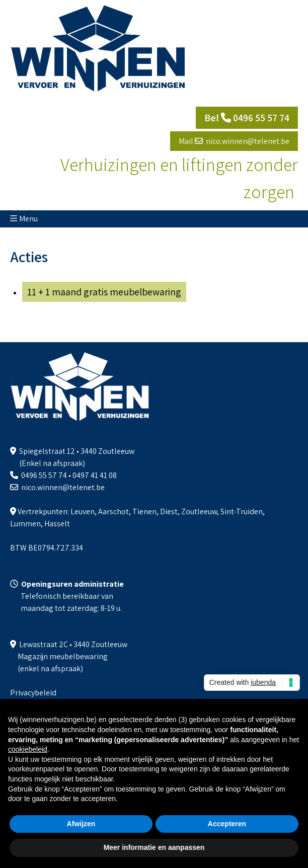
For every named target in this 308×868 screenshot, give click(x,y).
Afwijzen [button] (81, 824)
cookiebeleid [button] (28, 749)
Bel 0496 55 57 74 (247, 118)
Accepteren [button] (227, 824)
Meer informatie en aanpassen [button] (154, 847)
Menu (28, 219)
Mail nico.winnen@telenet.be (234, 141)
